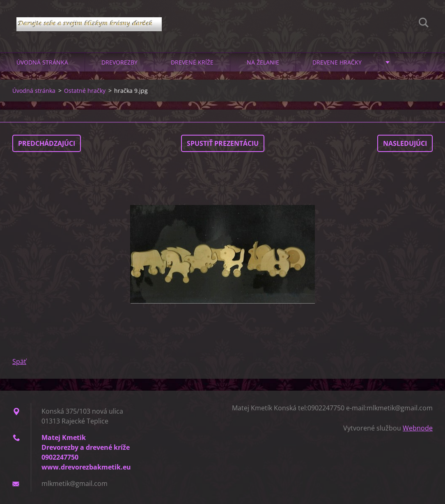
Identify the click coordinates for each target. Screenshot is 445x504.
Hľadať (424, 24)
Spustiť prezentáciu (223, 143)
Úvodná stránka (42, 62)
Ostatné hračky (85, 91)
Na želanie (263, 62)
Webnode (418, 428)
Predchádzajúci (47, 143)
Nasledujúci (405, 143)
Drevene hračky (337, 62)
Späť (19, 361)
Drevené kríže (192, 62)
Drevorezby (119, 62)
